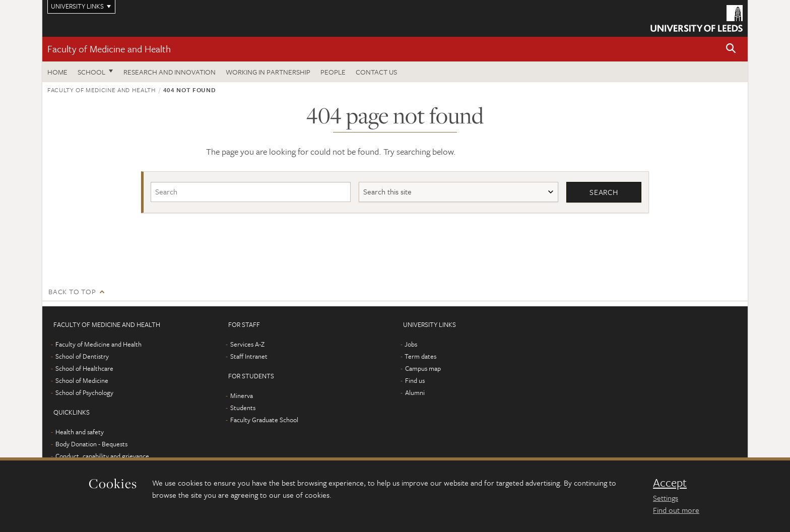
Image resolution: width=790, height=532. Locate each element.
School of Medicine (82, 380)
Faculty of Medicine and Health (109, 49)
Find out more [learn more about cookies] (676, 510)
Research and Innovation (170, 72)
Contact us (376, 72)
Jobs (411, 344)
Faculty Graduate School (264, 420)
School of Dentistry (82, 356)
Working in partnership (268, 72)
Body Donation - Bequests (91, 444)
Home (57, 72)
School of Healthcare (84, 368)
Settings (666, 498)
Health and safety (80, 432)
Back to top (72, 291)
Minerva (242, 395)
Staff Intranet (249, 356)
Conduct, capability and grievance (102, 456)
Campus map (423, 368)
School (91, 72)
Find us (415, 380)
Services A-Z (247, 344)
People (333, 72)
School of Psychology (84, 392)
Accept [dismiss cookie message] (670, 483)
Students (243, 408)
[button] (731, 49)
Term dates (420, 356)
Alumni (415, 392)
